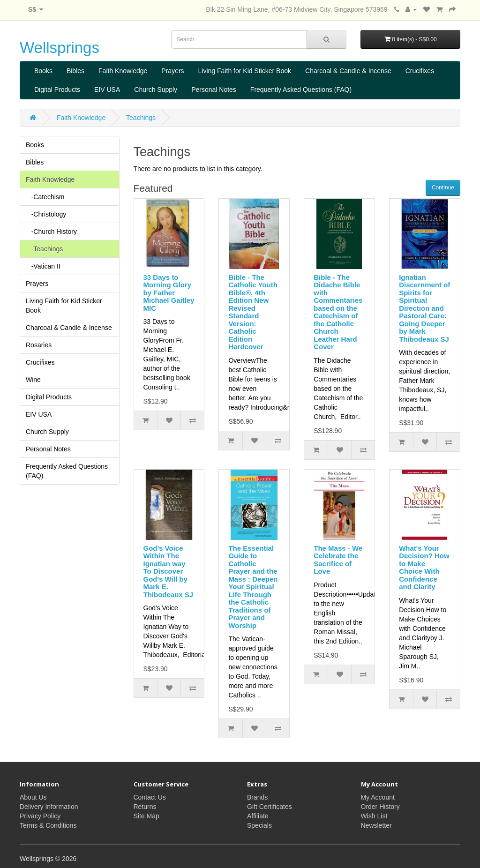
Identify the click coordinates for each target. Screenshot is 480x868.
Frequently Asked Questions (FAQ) (301, 90)
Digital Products (57, 90)
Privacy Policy (40, 816)
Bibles (75, 71)
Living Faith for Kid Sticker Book (245, 71)
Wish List (374, 816)
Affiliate (258, 816)
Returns (145, 807)
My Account (378, 797)
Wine (33, 380)
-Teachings (44, 249)
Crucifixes (420, 71)
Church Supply (156, 90)
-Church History (51, 232)
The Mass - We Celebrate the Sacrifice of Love (338, 560)
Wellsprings (60, 48)
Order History (380, 807)
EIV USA (107, 90)
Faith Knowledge (123, 71)
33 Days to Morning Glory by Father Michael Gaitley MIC (169, 293)
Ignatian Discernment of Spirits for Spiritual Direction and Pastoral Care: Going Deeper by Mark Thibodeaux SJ (424, 308)
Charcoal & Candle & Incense (348, 71)
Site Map (146, 816)
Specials (259, 825)
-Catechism (45, 197)
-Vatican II (43, 266)
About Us (33, 797)
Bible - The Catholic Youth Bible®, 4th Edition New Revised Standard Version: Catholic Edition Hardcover (253, 312)
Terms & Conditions (48, 825)
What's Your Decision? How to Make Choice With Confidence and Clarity (424, 568)
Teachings (141, 118)
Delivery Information (49, 807)
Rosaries (39, 345)
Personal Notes (214, 90)
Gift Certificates (270, 807)
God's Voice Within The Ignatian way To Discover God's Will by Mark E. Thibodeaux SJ (169, 571)
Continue (443, 187)
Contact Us (150, 797)
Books (43, 71)
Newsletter (376, 825)
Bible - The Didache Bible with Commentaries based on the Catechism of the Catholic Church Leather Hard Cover (338, 312)
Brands (257, 797)
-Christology (46, 214)
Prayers (172, 71)
